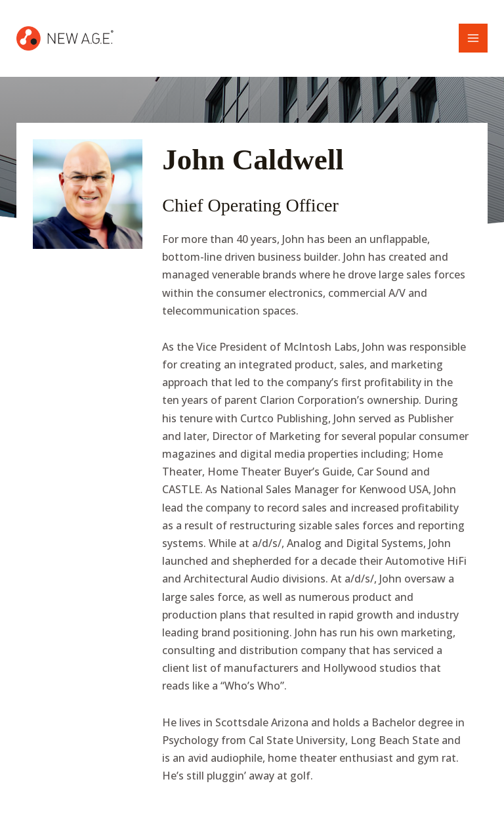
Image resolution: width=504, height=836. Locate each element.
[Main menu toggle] (473, 38)
